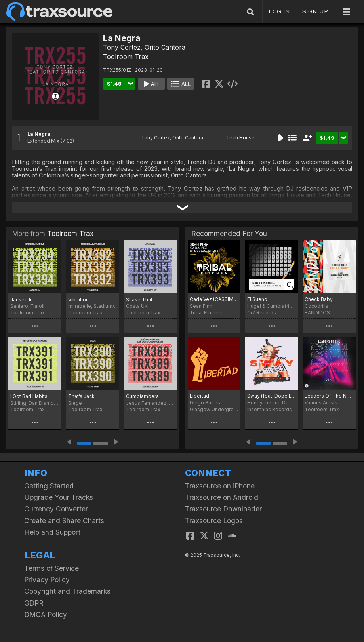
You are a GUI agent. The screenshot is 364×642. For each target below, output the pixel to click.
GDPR (34, 603)
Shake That (139, 300)
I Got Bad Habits (29, 396)
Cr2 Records (262, 313)
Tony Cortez (122, 47)
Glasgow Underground (214, 409)
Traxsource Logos (214, 521)
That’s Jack (81, 396)
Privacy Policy (47, 580)
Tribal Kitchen (206, 313)
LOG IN (279, 11)
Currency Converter (56, 509)
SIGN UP (315, 11)
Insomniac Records (270, 409)
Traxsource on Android (222, 497)
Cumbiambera (142, 396)
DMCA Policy (46, 614)
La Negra (39, 134)
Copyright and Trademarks (67, 591)
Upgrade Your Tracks (59, 497)
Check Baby (319, 299)
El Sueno (257, 299)
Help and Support (52, 532)
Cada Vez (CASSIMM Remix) (214, 299)
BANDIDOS (317, 313)
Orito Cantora (165, 47)
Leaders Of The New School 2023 (329, 396)
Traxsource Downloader (223, 509)
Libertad (199, 396)
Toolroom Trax (126, 57)
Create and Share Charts (64, 521)
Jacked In (22, 300)
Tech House (240, 138)
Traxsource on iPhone (220, 486)
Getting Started (49, 486)
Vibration (78, 300)
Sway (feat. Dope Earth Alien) (272, 396)
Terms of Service (51, 568)
